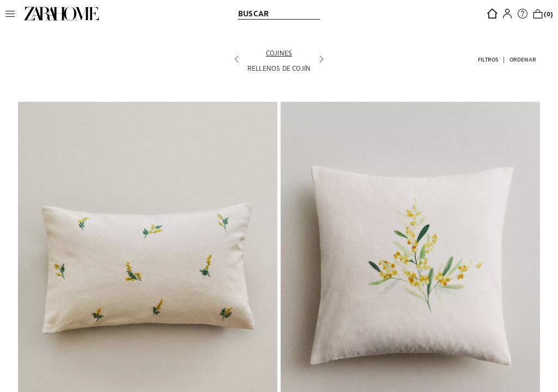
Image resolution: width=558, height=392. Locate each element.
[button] (13, 14)
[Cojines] (279, 53)
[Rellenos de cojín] (279, 68)
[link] (62, 14)
